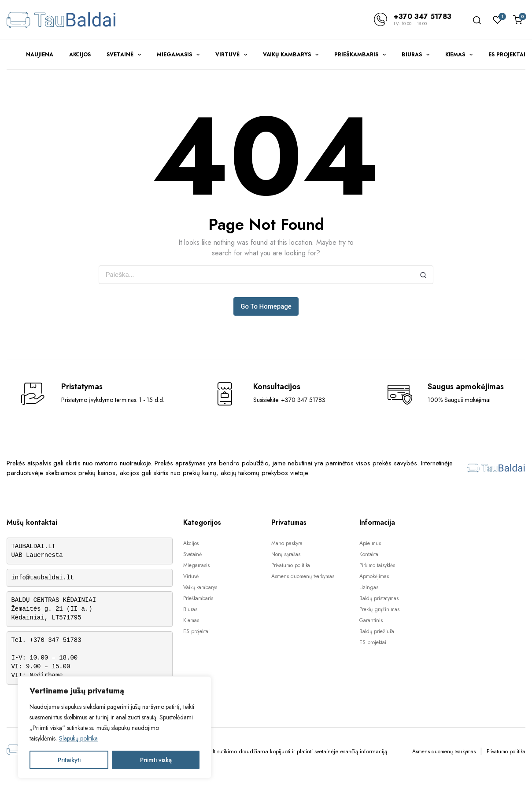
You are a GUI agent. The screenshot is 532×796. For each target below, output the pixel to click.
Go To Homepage (266, 306)
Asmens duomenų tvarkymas (303, 576)
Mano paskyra (287, 543)
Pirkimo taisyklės (377, 565)
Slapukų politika (79, 738)
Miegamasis (174, 55)
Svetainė (120, 55)
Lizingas (369, 587)
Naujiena (40, 55)
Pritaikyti (69, 760)
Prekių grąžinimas (379, 609)
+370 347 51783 (423, 17)
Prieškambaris (356, 55)
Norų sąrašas (286, 554)
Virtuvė (227, 55)
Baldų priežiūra (377, 631)
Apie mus (370, 543)
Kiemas (455, 55)
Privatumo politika (291, 565)
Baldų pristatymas (379, 598)
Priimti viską (156, 760)
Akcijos (80, 55)
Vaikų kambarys (287, 55)
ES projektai (507, 55)
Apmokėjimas (374, 576)
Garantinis (371, 620)
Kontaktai (369, 554)
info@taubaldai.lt (43, 578)
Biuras (412, 55)
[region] (115, 727)
